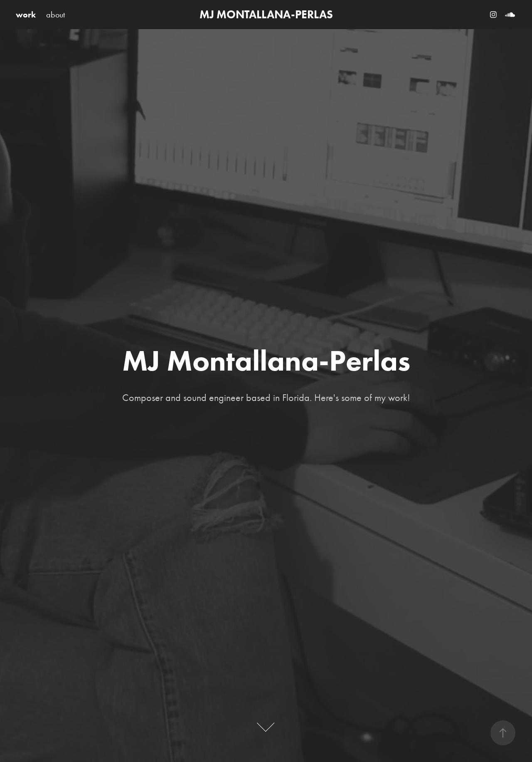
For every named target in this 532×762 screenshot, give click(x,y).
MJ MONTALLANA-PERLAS (266, 14)
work (26, 15)
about (55, 15)
